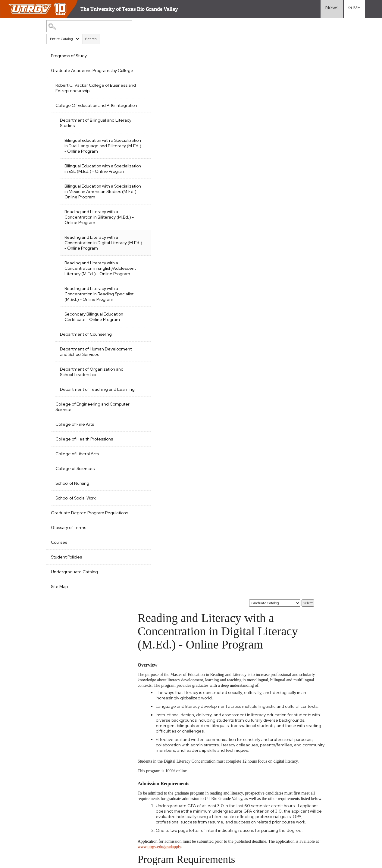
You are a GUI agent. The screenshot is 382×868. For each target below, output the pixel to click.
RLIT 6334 (159, 504)
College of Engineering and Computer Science (82, 466)
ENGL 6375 (161, 683)
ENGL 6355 (161, 666)
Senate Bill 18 (106, 808)
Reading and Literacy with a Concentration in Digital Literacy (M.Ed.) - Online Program (91, 272)
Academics (213, 772)
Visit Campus (335, 795)
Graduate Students (281, 795)
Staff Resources (340, 779)
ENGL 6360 (161, 675)
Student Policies (66, 622)
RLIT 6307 (159, 338)
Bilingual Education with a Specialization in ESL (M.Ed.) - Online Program (93, 188)
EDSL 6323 (160, 639)
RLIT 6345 (159, 354)
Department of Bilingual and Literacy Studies (87, 134)
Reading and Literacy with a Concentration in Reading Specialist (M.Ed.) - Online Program (91, 334)
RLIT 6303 (159, 391)
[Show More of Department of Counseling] (123, 382)
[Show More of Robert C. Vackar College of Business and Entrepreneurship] (123, 90)
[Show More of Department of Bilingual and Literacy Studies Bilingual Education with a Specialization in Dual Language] (123, 130)
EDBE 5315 (159, 531)
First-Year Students (281, 772)
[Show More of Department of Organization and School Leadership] (123, 423)
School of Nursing (72, 543)
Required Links (120, 797)
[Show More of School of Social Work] (123, 557)
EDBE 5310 (160, 521)
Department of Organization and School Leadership (88, 426)
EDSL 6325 (160, 649)
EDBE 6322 (160, 542)
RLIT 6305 (159, 329)
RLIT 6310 (159, 445)
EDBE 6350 (160, 568)
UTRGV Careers (339, 787)
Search (91, 39)
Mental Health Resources (68, 821)
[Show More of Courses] (123, 607)
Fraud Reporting (74, 808)
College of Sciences (75, 528)
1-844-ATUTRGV (117, 832)
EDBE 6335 (160, 559)
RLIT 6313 (158, 462)
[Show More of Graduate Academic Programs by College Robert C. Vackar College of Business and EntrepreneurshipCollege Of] (123, 70)
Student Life (215, 795)
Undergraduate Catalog (74, 637)
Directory (332, 803)
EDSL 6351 (159, 658)
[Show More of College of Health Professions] (123, 498)
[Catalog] (275, 27)
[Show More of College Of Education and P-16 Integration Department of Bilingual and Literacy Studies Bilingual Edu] (123, 110)
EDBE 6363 (160, 589)
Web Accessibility (23, 821)
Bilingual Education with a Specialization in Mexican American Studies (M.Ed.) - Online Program (91, 216)
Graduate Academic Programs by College (81, 73)
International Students (284, 787)
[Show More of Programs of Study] (123, 55)
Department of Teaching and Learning (88, 446)
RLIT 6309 (160, 346)
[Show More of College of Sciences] (123, 527)
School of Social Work (76, 558)
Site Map (59, 652)
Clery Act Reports (140, 808)
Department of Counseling (86, 383)
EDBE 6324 (160, 551)
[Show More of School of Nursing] (123, 542)
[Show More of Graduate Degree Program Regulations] (123, 572)
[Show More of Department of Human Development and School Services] (123, 397)
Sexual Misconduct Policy (121, 821)
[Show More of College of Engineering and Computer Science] (123, 463)
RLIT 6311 (158, 454)
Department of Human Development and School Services (85, 403)
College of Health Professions (84, 499)
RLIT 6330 (159, 487)
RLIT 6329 (159, 479)
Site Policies (90, 797)
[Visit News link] (332, 9)
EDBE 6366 (160, 619)
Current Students (279, 803)
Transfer (270, 779)
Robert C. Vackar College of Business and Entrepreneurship (86, 93)
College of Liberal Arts (77, 513)
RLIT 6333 (159, 496)
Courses (59, 607)
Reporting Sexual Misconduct (34, 832)
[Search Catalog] (81, 26)
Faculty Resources (341, 772)
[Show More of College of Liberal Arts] (123, 513)
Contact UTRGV (82, 832)
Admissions (213, 779)
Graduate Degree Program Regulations (78, 575)
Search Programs (219, 803)
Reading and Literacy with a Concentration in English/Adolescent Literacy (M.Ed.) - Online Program (92, 303)
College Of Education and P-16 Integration (85, 114)
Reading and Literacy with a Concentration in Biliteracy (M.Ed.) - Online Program (91, 244)
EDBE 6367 (160, 628)
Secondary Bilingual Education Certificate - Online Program (94, 363)
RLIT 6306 (160, 399)
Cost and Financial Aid (224, 787)
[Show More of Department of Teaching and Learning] (123, 443)
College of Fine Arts (75, 484)
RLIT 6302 (159, 382)
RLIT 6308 (160, 407)
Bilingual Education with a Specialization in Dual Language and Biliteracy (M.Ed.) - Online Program (89, 159)
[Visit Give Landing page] (354, 9)
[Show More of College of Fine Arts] (123, 483)
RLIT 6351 (158, 512)
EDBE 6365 (160, 611)
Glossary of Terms (69, 593)
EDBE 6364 (160, 600)
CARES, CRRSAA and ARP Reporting (40, 797)
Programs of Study (69, 56)
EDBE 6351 (160, 578)
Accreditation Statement (30, 808)
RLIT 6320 (159, 470)
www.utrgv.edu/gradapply (174, 287)
